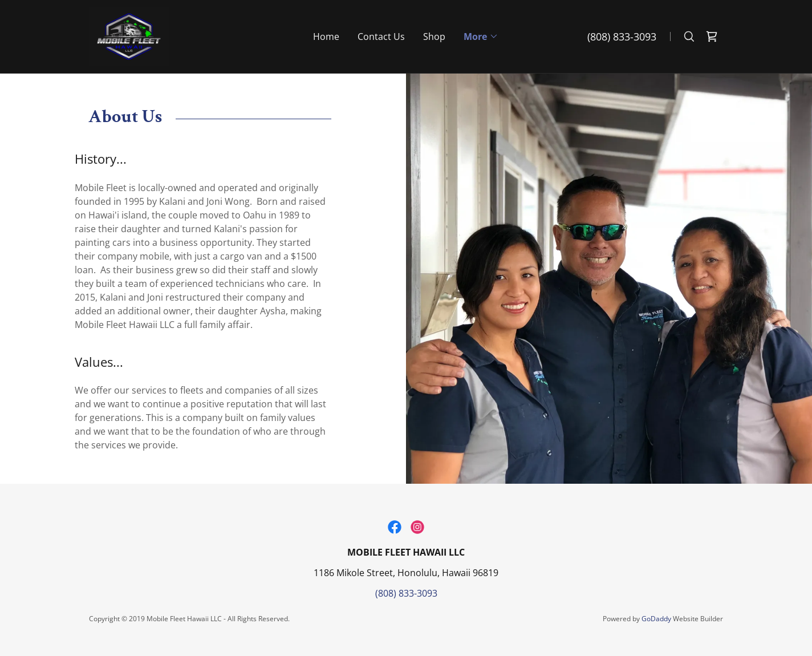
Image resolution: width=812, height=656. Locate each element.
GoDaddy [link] (656, 619)
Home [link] (326, 37)
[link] (129, 35)
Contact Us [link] (381, 37)
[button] (481, 37)
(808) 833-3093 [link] (622, 37)
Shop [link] (434, 37)
